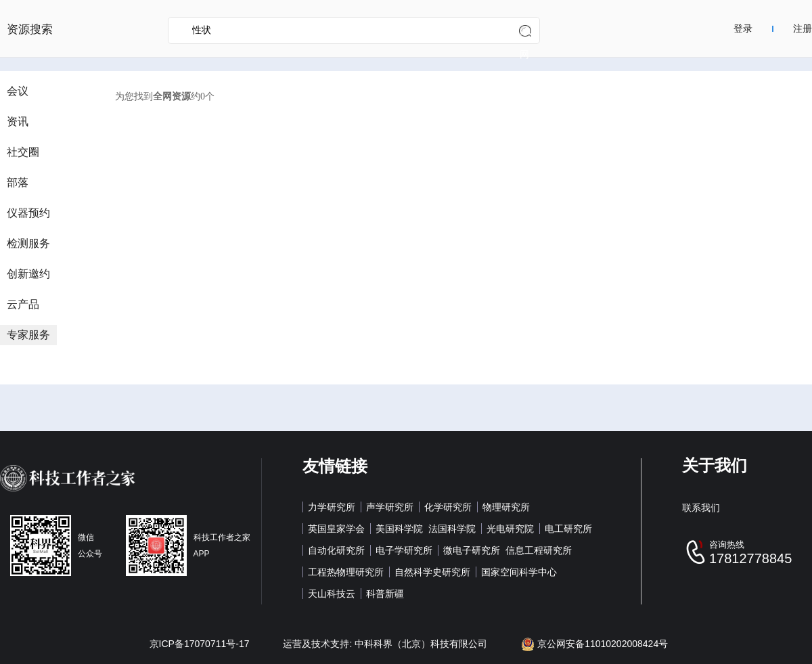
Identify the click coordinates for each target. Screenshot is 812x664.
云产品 (23, 304)
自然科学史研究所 (432, 572)
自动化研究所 (336, 550)
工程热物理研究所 (346, 572)
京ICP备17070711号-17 (200, 644)
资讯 (18, 121)
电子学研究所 (404, 550)
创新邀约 (28, 274)
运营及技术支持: (319, 644)
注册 (803, 28)
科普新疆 (385, 594)
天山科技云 (332, 594)
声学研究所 (390, 507)
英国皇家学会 (336, 529)
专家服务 (28, 335)
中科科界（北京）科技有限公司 (421, 644)
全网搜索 (524, 34)
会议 (18, 91)
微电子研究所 (472, 550)
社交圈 (23, 152)
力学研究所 (332, 507)
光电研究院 (510, 529)
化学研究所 (448, 507)
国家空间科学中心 (519, 572)
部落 (18, 182)
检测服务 (28, 243)
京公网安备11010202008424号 (594, 644)
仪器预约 (28, 213)
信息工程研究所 (539, 550)
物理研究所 (506, 507)
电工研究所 (568, 529)
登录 (743, 28)
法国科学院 (452, 529)
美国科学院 (399, 529)
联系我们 (701, 508)
